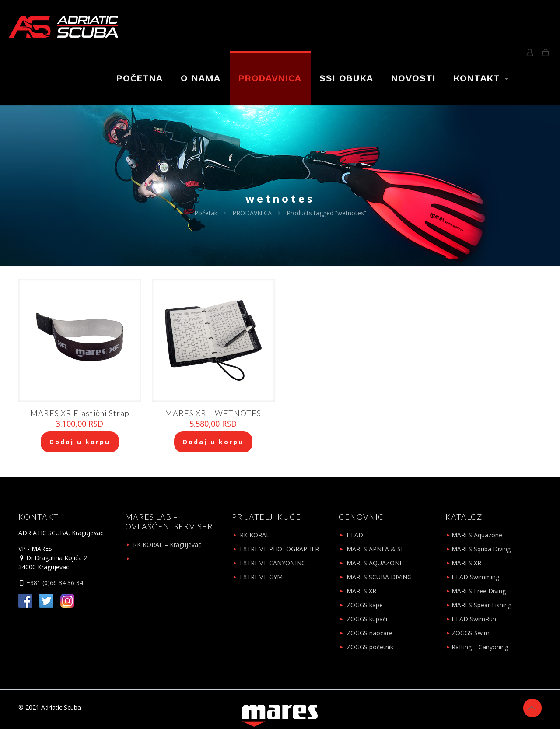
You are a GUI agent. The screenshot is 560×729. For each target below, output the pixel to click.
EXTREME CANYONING (273, 563)
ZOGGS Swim (471, 633)
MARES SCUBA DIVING (379, 577)
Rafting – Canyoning (480, 647)
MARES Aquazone (477, 535)
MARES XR (361, 591)
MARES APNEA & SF (375, 549)
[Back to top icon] (532, 708)
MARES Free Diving (479, 591)
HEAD (355, 535)
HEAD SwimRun (474, 619)
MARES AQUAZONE (375, 563)
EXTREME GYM (261, 577)
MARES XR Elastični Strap (80, 413)
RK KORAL (255, 535)
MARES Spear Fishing (481, 605)
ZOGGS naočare (369, 633)
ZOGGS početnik (370, 647)
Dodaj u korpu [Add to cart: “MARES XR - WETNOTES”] (213, 442)
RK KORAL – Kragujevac (167, 545)
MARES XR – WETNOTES (213, 413)
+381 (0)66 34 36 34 (54, 583)
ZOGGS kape (365, 605)
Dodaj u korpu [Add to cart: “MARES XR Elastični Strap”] (80, 442)
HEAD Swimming (475, 577)
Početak (206, 213)
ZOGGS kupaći (367, 619)
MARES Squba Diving (481, 549)
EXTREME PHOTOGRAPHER (279, 549)
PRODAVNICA (252, 213)
